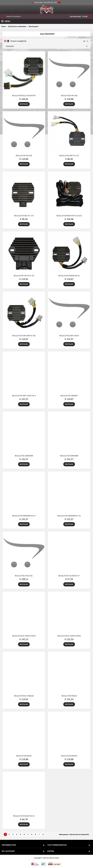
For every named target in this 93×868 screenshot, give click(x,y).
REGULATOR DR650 (69, 696)
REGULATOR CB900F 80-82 (69, 276)
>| (43, 834)
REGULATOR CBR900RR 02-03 (69, 516)
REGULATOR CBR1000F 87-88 (24, 336)
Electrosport (34, 26)
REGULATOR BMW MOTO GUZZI (69, 216)
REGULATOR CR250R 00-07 (69, 576)
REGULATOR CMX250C (24, 576)
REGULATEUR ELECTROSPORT (24, 96)
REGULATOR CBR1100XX (69, 336)
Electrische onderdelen (17, 26)
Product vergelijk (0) (18, 41)
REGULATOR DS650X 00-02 (24, 816)
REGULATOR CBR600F (69, 396)
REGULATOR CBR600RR (24, 456)
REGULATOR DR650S (69, 756)
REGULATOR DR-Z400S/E (24, 696)
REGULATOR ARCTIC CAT (69, 156)
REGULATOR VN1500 (69, 96)
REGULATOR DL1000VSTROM (24, 636)
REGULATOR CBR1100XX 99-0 (24, 396)
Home (4, 26)
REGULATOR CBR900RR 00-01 (24, 516)
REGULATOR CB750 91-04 (24, 276)
